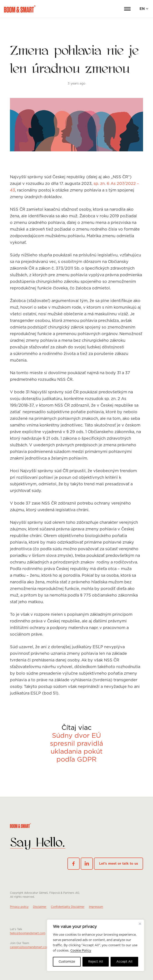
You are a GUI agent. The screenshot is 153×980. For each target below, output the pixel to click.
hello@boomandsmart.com (28, 933)
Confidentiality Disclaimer (68, 907)
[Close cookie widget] (140, 924)
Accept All (124, 962)
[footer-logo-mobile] (76, 843)
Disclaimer (40, 907)
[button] (127, 9)
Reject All (96, 962)
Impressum (96, 907)
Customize (67, 962)
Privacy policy (19, 907)
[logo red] (20, 9)
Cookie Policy (81, 951)
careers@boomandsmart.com (29, 947)
